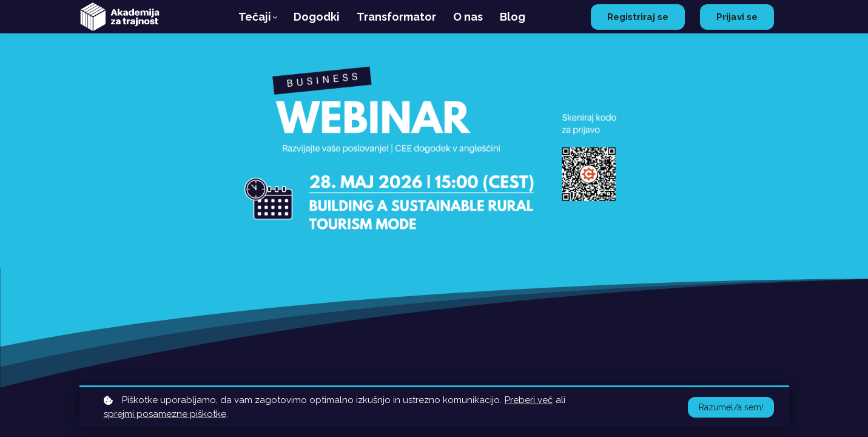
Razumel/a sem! (731, 407)
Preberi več (529, 400)
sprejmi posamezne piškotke (165, 414)
